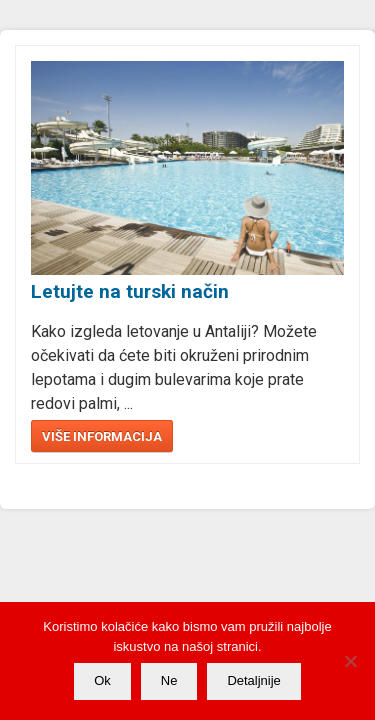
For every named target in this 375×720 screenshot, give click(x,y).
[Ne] (350, 661)
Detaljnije (253, 680)
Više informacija (102, 436)
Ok (102, 680)
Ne (169, 680)
